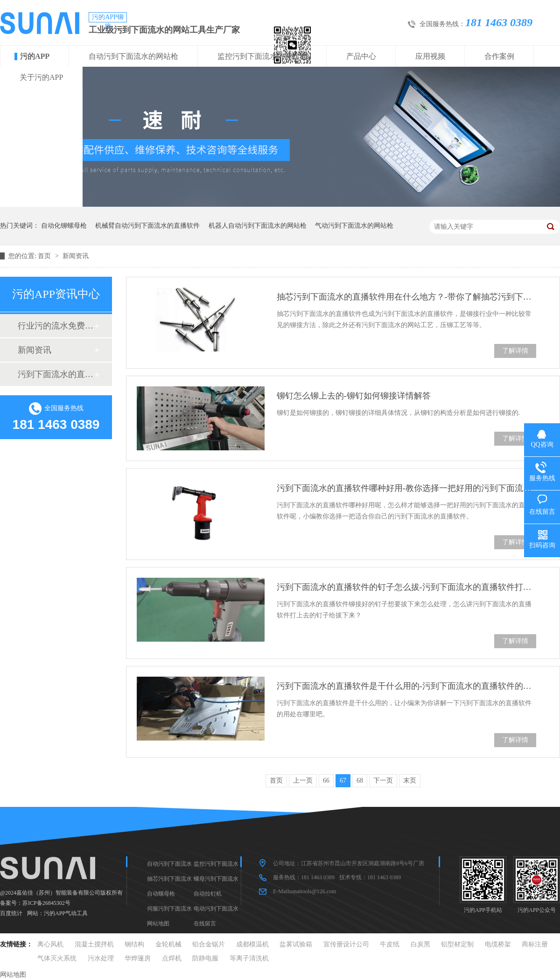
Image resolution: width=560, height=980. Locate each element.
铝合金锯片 (209, 944)
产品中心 (361, 56)
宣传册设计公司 (346, 944)
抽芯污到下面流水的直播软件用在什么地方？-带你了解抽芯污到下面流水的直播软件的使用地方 (406, 297)
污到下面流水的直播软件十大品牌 (56, 374)
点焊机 (172, 958)
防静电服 (205, 958)
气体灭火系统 (57, 958)
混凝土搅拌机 (94, 944)
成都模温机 (252, 944)
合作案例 (499, 56)
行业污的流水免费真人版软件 (56, 326)
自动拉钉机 (208, 894)
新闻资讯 (76, 256)
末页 (410, 780)
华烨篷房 (138, 958)
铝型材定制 (457, 944)
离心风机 (50, 944)
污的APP (35, 56)
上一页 (303, 780)
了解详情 (515, 351)
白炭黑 (420, 944)
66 (326, 780)
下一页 (383, 780)
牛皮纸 (390, 944)
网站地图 (158, 924)
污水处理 (101, 958)
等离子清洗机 (249, 958)
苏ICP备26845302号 (46, 903)
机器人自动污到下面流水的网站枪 (258, 226)
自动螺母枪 (161, 894)
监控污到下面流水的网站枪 (262, 56)
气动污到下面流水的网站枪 (354, 226)
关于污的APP (41, 77)
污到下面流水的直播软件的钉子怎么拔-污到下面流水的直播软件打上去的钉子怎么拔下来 (406, 587)
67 (343, 780)
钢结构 (134, 944)
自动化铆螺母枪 (64, 226)
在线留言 (205, 924)
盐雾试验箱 (296, 944)
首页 (45, 256)
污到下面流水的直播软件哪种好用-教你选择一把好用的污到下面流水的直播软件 (406, 488)
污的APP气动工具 (66, 913)
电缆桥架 (498, 944)
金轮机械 (168, 944)
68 (360, 780)
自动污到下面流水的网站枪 (133, 56)
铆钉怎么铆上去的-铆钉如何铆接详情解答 (354, 396)
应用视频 (430, 56)
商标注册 (535, 944)
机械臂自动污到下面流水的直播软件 (147, 226)
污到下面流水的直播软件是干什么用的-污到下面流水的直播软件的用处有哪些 (406, 686)
